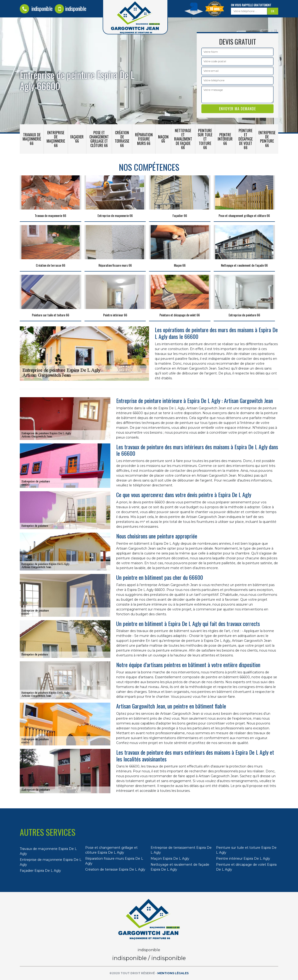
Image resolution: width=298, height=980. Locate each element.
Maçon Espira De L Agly (170, 859)
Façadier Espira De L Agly (40, 871)
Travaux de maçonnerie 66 (32, 139)
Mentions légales (173, 973)
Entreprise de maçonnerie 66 (56, 139)
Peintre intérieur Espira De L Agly (243, 859)
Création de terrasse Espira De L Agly (115, 869)
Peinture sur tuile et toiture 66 (205, 139)
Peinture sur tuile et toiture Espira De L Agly (246, 850)
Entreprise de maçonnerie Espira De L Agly (51, 862)
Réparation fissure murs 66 (144, 139)
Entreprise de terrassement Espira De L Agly (181, 850)
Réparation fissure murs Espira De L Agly (114, 861)
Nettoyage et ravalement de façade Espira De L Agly (180, 867)
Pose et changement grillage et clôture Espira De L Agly (111, 850)
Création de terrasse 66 (122, 139)
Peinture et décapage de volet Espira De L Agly (246, 867)
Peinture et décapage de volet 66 (246, 139)
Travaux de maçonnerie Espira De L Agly (48, 851)
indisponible (36, 8)
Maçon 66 (163, 139)
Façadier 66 (77, 139)
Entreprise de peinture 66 (267, 139)
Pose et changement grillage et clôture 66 (99, 139)
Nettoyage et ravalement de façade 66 (183, 139)
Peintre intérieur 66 (225, 139)
